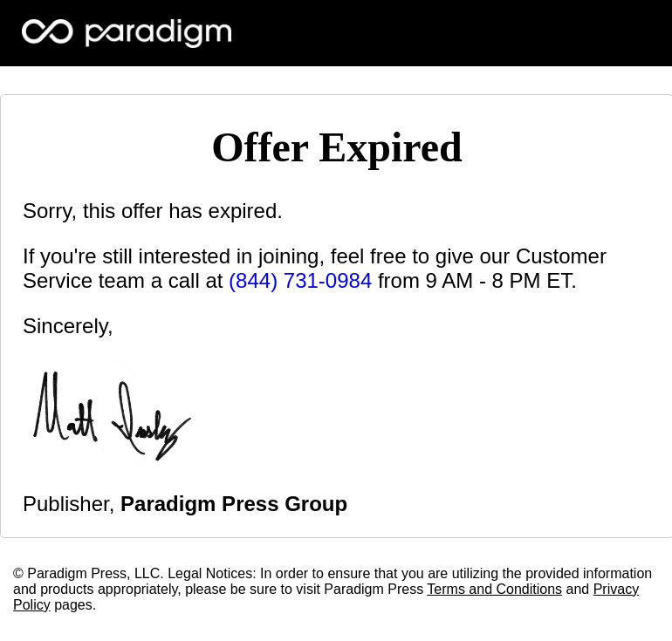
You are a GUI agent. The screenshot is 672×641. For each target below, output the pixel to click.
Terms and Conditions (494, 589)
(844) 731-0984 (300, 280)
